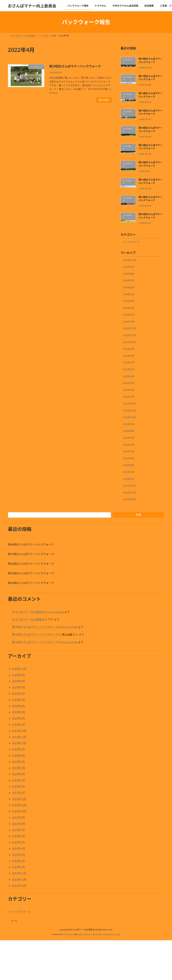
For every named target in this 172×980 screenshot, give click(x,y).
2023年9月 (129, 349)
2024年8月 (129, 274)
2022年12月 (129, 404)
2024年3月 (129, 308)
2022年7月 (129, 438)
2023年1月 (129, 397)
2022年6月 (129, 445)
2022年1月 (129, 479)
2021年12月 (129, 486)
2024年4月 (129, 301)
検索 (138, 515)
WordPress (68, 934)
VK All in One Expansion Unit (108, 934)
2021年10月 (129, 499)
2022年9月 (129, 424)
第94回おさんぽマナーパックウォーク (31, 583)
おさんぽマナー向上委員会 (28, 612)
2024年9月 (129, 267)
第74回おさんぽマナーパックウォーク (35, 627)
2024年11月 (129, 260)
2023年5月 (129, 369)
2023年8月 (129, 356)
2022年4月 (129, 458)
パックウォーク (131, 242)
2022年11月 (129, 411)
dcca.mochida (56, 612)
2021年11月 (129, 493)
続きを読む (104, 100)
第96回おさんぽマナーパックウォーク (31, 564)
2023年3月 (129, 383)
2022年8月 (129, 431)
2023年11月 (129, 335)
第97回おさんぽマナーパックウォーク (31, 554)
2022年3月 (129, 465)
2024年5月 (129, 294)
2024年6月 (129, 287)
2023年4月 (129, 376)
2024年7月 (129, 281)
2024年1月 (129, 322)
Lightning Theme (85, 934)
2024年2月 (129, 315)
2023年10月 (129, 342)
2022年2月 (129, 472)
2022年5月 (129, 451)
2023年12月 (129, 328)
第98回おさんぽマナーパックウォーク (31, 544)
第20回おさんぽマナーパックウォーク (75, 66)
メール (14, 921)
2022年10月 (129, 417)
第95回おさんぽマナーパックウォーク (31, 573)
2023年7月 (129, 363)
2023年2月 (129, 390)
